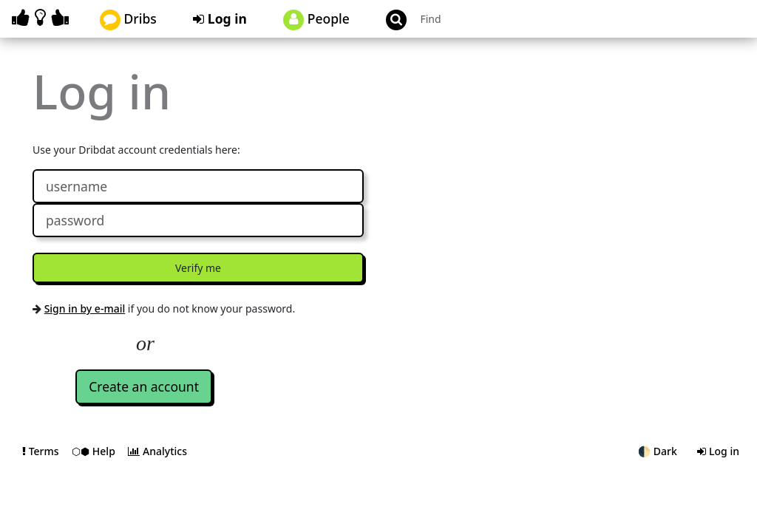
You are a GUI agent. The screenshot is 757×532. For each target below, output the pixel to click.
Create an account (144, 386)
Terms (42, 451)
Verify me (198, 268)
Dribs (128, 20)
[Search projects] (494, 19)
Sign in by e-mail (85, 308)
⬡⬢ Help (95, 451)
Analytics (157, 451)
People (316, 20)
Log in (220, 18)
